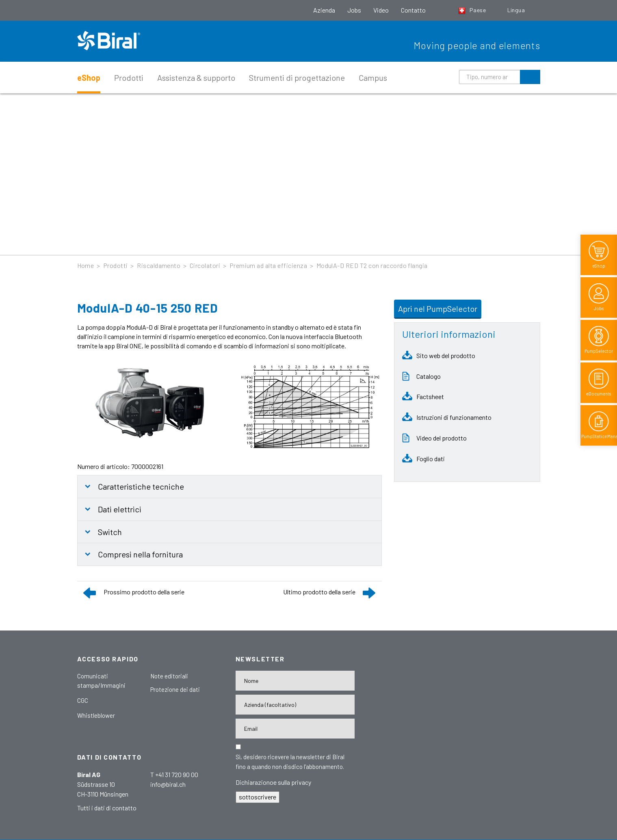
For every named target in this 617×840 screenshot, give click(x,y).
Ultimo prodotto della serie (319, 592)
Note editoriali (169, 676)
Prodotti (129, 78)
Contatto (413, 10)
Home (86, 265)
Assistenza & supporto (196, 78)
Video (381, 10)
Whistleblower (96, 715)
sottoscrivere (258, 797)
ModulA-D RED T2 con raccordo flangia (372, 265)
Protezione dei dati (175, 689)
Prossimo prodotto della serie (144, 592)
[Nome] (295, 681)
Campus (373, 78)
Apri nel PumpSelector (438, 309)
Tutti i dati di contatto (107, 808)
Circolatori (205, 265)
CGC (83, 700)
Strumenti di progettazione (297, 78)
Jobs (354, 10)
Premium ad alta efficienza (268, 265)
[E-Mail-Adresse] (295, 729)
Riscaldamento (159, 265)
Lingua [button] (517, 10)
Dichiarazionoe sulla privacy (273, 782)
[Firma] (295, 705)
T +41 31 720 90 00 (174, 774)
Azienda (324, 10)
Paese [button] (473, 10)
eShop (89, 78)
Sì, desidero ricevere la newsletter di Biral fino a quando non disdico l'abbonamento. (290, 762)
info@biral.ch (168, 784)
